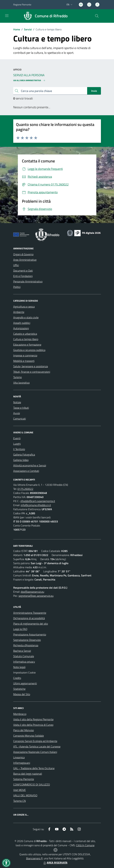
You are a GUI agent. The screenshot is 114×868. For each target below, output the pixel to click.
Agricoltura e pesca (24, 307)
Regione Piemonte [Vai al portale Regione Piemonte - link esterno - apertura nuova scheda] (22, 4)
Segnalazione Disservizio (27, 640)
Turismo (17, 377)
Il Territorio (19, 449)
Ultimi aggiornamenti (25, 683)
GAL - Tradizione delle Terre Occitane (34, 768)
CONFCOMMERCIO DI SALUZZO (32, 784)
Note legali (19, 667)
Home (17, 29)
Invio (94, 91)
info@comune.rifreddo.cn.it (36, 505)
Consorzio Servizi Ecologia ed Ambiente (35, 741)
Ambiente (19, 312)
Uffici (16, 265)
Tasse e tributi (21, 408)
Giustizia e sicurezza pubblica (29, 350)
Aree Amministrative (25, 260)
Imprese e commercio (25, 355)
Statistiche (19, 689)
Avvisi (17, 413)
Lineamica (19, 757)
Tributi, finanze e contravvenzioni (32, 372)
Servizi (28, 29)
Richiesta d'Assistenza (26, 645)
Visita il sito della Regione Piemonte (33, 719)
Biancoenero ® (34, 858)
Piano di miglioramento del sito (31, 624)
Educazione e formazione (27, 345)
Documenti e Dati (23, 271)
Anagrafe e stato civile (26, 317)
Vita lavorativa (21, 383)
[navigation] (7, 16)
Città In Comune (85, 845)
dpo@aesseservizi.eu (32, 592)
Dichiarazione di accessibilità (29, 618)
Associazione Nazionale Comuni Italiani (35, 752)
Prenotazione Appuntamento (30, 634)
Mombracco (20, 714)
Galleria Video (21, 460)
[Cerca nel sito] (97, 16)
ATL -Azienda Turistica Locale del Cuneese (37, 746)
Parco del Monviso (24, 730)
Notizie (17, 402)
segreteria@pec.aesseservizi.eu (36, 596)
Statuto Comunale (24, 656)
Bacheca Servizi (22, 651)
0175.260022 (25, 489)
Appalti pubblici (22, 323)
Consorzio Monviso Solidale (29, 736)
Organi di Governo (23, 254)
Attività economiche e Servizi (30, 465)
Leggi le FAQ (20, 629)
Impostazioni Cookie (24, 672)
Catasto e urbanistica (25, 334)
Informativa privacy (24, 662)
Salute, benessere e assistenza (31, 366)
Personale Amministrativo (28, 281)
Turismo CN (20, 801)
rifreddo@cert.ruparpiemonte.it (38, 501)
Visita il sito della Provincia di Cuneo (33, 725)
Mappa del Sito (22, 694)
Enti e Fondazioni (23, 276)
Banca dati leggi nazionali (28, 774)
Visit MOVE (20, 790)
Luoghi (17, 444)
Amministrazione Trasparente (30, 613)
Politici (17, 287)
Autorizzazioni (21, 328)
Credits (17, 678)
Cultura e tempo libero (26, 339)
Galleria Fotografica (24, 455)
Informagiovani (22, 763)
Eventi (17, 438)
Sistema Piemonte (24, 779)
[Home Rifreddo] (44, 16)
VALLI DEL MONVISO (25, 795)
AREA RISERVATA (55, 863)
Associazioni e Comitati (26, 471)
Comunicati (20, 419)
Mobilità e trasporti (24, 361)
